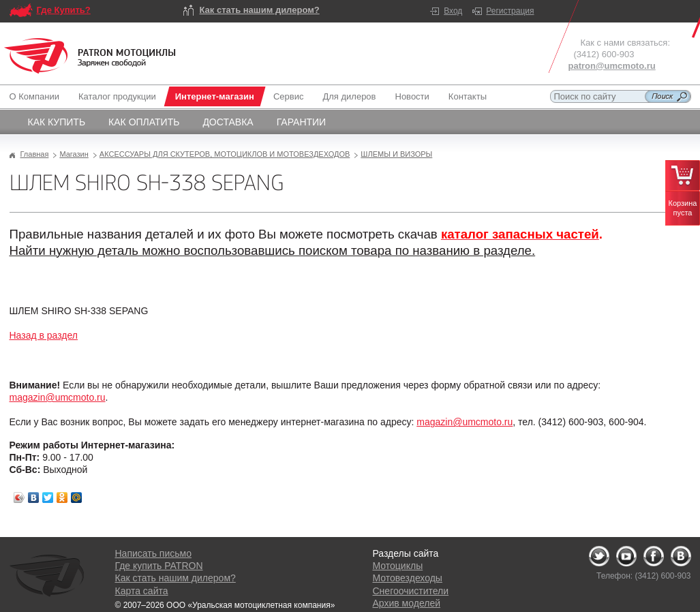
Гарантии (302, 122)
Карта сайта (142, 591)
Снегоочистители (411, 591)
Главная (35, 154)
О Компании (37, 96)
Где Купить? (64, 10)
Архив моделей (407, 603)
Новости (412, 96)
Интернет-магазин (215, 96)
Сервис (289, 96)
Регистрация (510, 11)
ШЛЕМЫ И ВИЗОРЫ (396, 154)
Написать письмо (153, 553)
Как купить (57, 122)
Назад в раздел (44, 335)
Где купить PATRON (159, 566)
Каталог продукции (117, 96)
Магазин (74, 154)
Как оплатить (144, 122)
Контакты (468, 96)
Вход (453, 11)
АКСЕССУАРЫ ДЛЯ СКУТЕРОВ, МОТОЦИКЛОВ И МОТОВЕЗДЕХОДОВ (225, 154)
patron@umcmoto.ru (612, 66)
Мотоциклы (398, 566)
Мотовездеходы (408, 578)
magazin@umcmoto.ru (58, 397)
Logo (90, 56)
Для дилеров (349, 96)
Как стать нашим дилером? (260, 10)
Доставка (228, 122)
